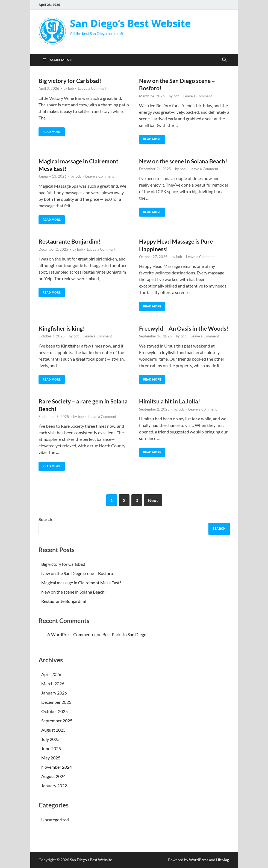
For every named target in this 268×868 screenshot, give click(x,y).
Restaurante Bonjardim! (70, 241)
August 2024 (53, 776)
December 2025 (56, 702)
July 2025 (50, 739)
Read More (50, 131)
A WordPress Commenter (72, 634)
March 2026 (53, 683)
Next (153, 500)
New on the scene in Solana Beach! (183, 161)
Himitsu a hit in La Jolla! (170, 401)
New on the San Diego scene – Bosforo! (78, 573)
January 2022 (54, 785)
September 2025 (57, 721)
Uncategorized (55, 820)
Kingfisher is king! (62, 328)
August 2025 (53, 730)
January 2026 (54, 693)
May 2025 (51, 758)
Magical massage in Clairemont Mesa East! (81, 583)
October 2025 (55, 711)
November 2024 (57, 767)
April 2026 (51, 674)
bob (71, 88)
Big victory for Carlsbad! (70, 81)
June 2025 (51, 748)
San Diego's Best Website (91, 860)
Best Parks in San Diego (124, 634)
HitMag (223, 860)
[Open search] (224, 60)
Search (45, 519)
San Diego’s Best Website (130, 23)
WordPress (199, 860)
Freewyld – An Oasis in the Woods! (184, 328)
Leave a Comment (92, 88)
